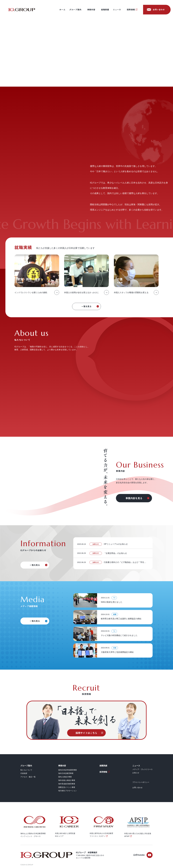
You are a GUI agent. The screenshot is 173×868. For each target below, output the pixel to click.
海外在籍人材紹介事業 (67, 780)
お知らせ (136, 773)
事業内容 (91, 10)
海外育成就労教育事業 (67, 784)
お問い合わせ (159, 10)
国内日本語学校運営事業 (68, 770)
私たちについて (26, 770)
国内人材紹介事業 (65, 777)
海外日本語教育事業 (66, 773)
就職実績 (105, 10)
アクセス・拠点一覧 (28, 777)
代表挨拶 (24, 773)
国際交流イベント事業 (67, 787)
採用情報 (131, 10)
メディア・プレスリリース (142, 769)
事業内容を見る (134, 498)
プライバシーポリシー (141, 782)
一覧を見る (86, 306)
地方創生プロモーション (68, 791)
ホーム (62, 10)
